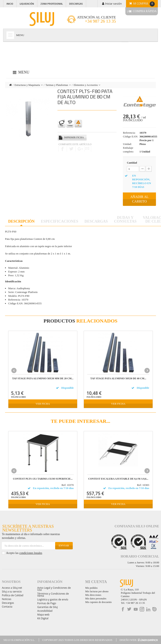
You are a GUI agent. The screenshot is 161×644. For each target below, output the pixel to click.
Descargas (76, 4)
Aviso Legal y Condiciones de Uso (54, 589)
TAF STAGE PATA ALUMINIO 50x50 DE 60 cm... (118, 379)
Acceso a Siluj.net (12, 588)
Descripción (21, 221)
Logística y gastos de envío (53, 599)
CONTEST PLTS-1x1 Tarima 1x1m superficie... (43, 479)
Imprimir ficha (74, 137)
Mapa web (43, 615)
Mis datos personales (96, 599)
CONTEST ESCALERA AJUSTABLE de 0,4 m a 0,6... (118, 479)
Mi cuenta (96, 582)
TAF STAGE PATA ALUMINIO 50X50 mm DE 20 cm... (43, 379)
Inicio (10, 4)
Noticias (7, 599)
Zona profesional (52, 4)
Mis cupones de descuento (99, 602)
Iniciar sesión (114, 3)
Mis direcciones (93, 595)
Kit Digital (43, 618)
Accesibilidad (45, 611)
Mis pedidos (92, 588)
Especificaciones (60, 221)
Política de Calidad (13, 595)
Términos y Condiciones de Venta (53, 595)
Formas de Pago (47, 603)
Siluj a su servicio (12, 592)
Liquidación (27, 4)
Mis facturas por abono (97, 591)
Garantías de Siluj (47, 607)
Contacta (7, 607)
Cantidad (132, 163)
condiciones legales (31, 553)
